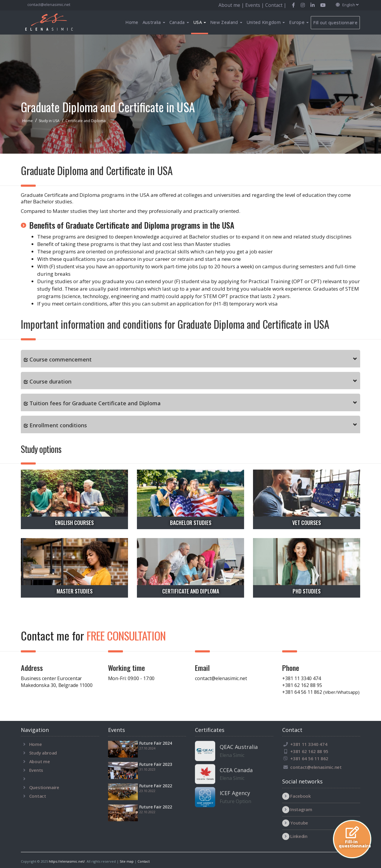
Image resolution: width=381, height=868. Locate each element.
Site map (127, 861)
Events (36, 770)
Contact (38, 796)
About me (40, 761)
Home (132, 22)
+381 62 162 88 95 (302, 685)
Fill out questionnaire (335, 22)
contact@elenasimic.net (48, 4)
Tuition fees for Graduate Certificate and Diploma (95, 403)
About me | (232, 5)
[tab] (190, 359)
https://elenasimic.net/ (67, 861)
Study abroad (43, 753)
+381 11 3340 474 (302, 678)
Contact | (276, 5)
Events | (255, 5)
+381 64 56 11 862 (321, 692)
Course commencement (61, 359)
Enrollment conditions (58, 425)
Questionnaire (44, 787)
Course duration (50, 381)
